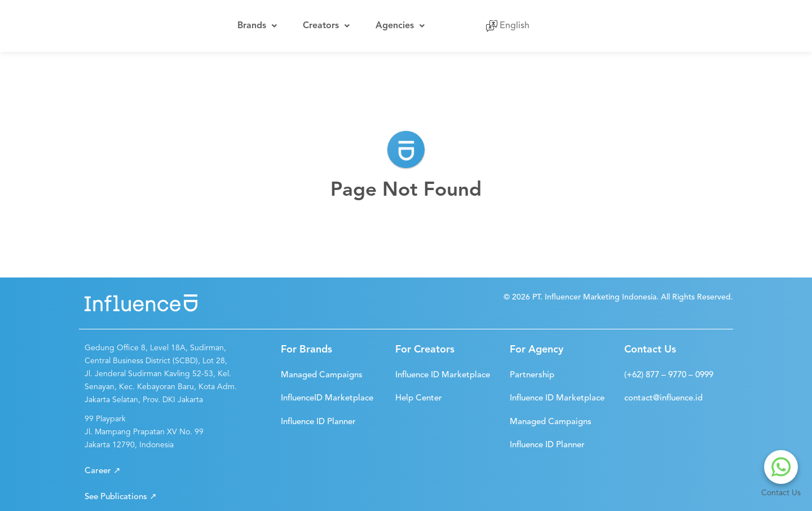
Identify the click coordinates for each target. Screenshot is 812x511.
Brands (255, 23)
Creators (321, 23)
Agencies (392, 23)
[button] (103, 466)
